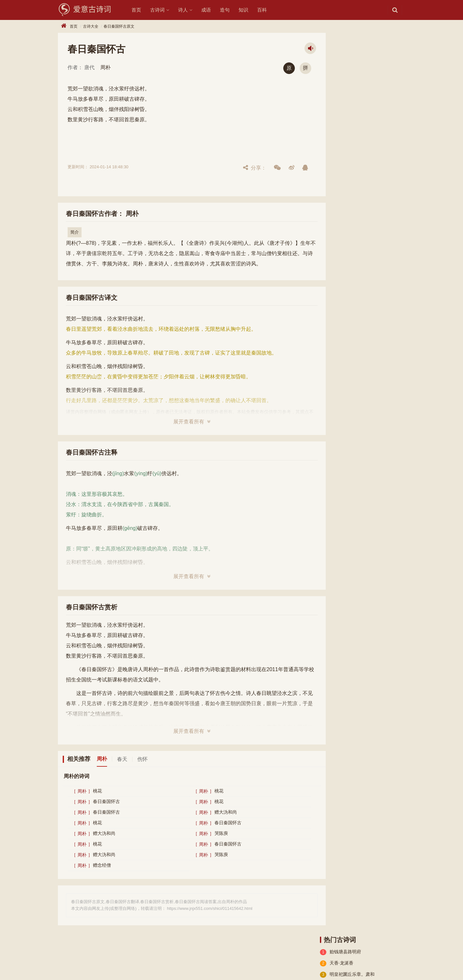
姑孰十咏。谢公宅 (348, 87)
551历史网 (108, 965)
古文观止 (331, 238)
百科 (268, 10)
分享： (238, 168)
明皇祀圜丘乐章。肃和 (352, 75)
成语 (212, 10)
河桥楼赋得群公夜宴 (350, 120)
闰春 (334, 132)
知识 (249, 10)
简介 (75, 232)
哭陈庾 (213, 834)
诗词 (79, 954)
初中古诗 (359, 226)
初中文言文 (361, 215)
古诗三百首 (365, 249)
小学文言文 (365, 203)
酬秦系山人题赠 (345, 143)
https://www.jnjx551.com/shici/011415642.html (210, 908)
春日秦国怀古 (106, 802)
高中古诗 (381, 191)
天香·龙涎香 (341, 64)
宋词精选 (359, 238)
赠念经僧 (102, 865)
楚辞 (327, 191)
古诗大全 (91, 26)
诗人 (188, 10)
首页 (142, 10)
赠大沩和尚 (217, 812)
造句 (230, 10)
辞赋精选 (331, 215)
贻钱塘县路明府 (345, 53)
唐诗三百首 (333, 261)
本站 (241, 412)
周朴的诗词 (77, 776)
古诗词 (163, 10)
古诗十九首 (352, 191)
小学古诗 (331, 226)
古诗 (62, 954)
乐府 (381, 226)
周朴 (105, 67)
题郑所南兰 (341, 98)
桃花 (97, 791)
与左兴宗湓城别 (345, 109)
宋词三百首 (333, 249)
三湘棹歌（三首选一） (352, 154)
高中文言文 (333, 203)
